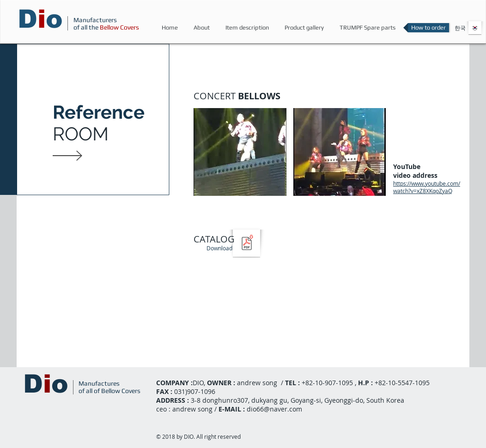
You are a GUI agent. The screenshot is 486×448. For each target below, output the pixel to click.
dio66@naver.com (274, 409)
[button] (240, 164)
